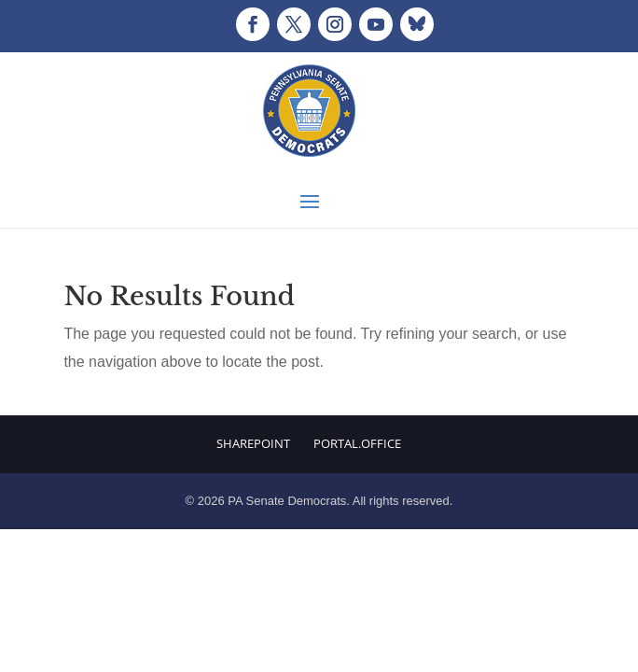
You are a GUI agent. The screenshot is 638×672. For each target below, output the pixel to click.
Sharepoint (253, 443)
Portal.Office (357, 443)
